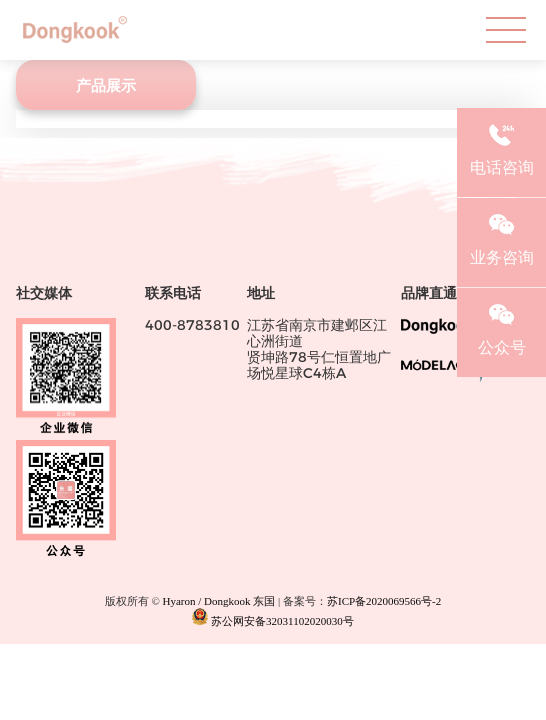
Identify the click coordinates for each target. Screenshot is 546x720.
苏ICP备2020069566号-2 (384, 601)
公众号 (501, 327)
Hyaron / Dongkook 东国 (219, 601)
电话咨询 (501, 147)
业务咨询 (501, 237)
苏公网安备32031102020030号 (272, 617)
